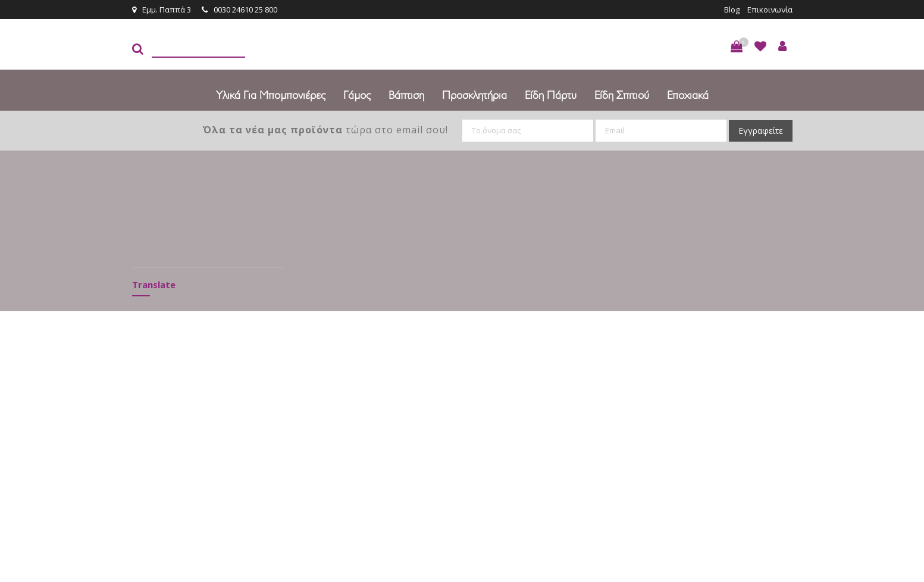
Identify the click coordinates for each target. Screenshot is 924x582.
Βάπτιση (406, 95)
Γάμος (357, 95)
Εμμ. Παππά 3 (162, 10)
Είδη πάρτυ (551, 95)
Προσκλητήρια (474, 95)
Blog (732, 10)
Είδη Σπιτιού (622, 95)
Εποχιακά (688, 95)
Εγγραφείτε (761, 131)
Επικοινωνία (770, 10)
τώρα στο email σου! (325, 130)
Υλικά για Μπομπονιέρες (271, 95)
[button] (737, 46)
